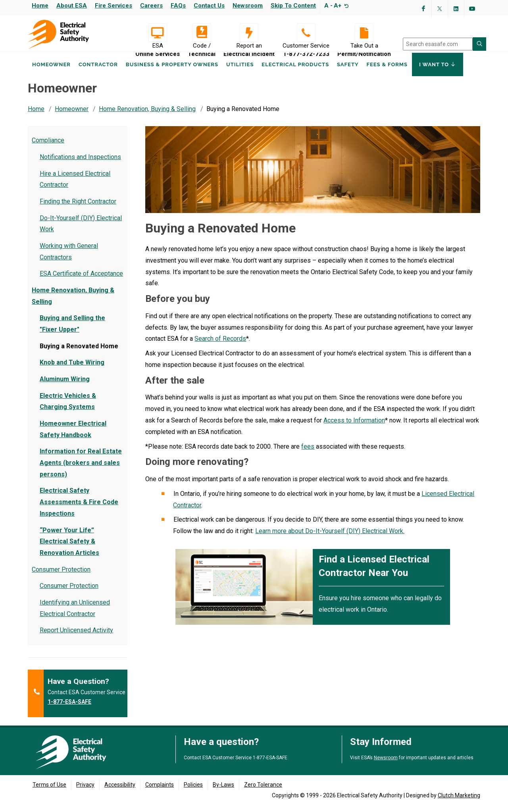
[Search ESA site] (479, 44)
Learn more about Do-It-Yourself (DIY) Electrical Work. (330, 538)
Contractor (98, 75)
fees (308, 454)
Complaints (160, 792)
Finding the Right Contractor (78, 209)
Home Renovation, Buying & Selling (147, 116)
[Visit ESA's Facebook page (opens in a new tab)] (423, 9)
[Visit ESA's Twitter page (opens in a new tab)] (440, 9)
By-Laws (223, 792)
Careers (151, 6)
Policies (193, 792)
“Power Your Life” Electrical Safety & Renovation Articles (69, 549)
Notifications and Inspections (80, 164)
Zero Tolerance (263, 792)
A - (328, 6)
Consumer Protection (61, 577)
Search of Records (220, 346)
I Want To (438, 75)
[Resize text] (345, 6)
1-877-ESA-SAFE (69, 709)
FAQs (178, 6)
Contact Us (209, 6)
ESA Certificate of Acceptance (81, 281)
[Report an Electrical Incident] (249, 33)
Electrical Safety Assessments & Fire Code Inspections (79, 510)
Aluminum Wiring (65, 387)
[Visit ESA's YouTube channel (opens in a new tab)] (472, 9)
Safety (348, 75)
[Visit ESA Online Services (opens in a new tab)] (158, 33)
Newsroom (248, 6)
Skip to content (293, 6)
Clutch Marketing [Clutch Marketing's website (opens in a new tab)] (459, 803)
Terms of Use (49, 792)
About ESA (72, 6)
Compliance (48, 148)
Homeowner (51, 75)
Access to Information (354, 428)
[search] (438, 44)
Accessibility (120, 792)
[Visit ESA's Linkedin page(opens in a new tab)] (456, 9)
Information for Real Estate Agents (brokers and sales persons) (81, 470)
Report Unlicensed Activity (76, 638)
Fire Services (114, 6)
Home (40, 6)
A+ (338, 6)
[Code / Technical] (202, 33)
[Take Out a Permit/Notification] (364, 33)
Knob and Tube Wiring (72, 370)
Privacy (85, 792)
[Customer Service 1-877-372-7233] (306, 33)
